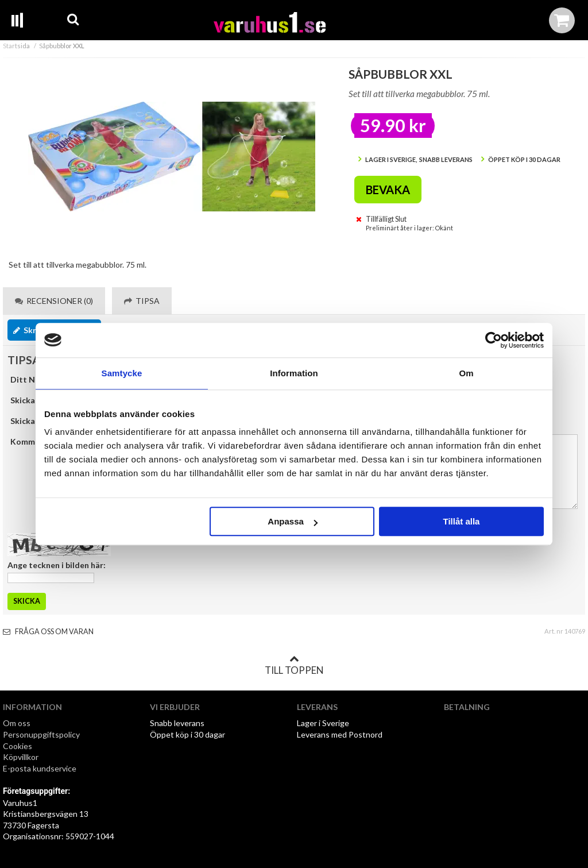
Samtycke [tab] (122, 373)
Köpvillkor (21, 757)
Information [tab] (294, 373)
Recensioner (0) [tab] (54, 301)
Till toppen (294, 665)
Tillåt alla (461, 521)
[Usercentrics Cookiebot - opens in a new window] (494, 340)
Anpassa (293, 521)
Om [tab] (466, 373)
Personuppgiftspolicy (41, 734)
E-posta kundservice (40, 768)
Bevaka (388, 190)
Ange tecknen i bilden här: (57, 565)
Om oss (17, 723)
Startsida (16, 46)
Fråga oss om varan (48, 632)
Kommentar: (34, 441)
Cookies (18, 746)
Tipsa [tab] (142, 301)
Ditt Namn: (32, 379)
